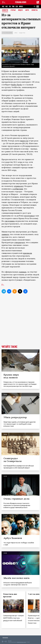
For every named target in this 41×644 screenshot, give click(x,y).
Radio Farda (17, 85)
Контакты (5, 637)
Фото (27, 10)
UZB (17, 7)
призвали (27, 253)
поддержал (29, 216)
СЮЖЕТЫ (35, 10)
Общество (22, 33)
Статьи (13, 10)
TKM (13, 7)
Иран (16, 33)
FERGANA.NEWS (21, 2)
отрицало (18, 186)
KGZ (7, 7)
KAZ (3, 7)
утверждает (20, 242)
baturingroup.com (21, 642)
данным (23, 272)
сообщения (18, 189)
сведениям (10, 221)
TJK (10, 7)
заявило (5, 234)
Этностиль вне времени (10, 595)
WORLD (21, 7)
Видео (20, 10)
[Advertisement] (20, 323)
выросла (24, 141)
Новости (5, 10)
